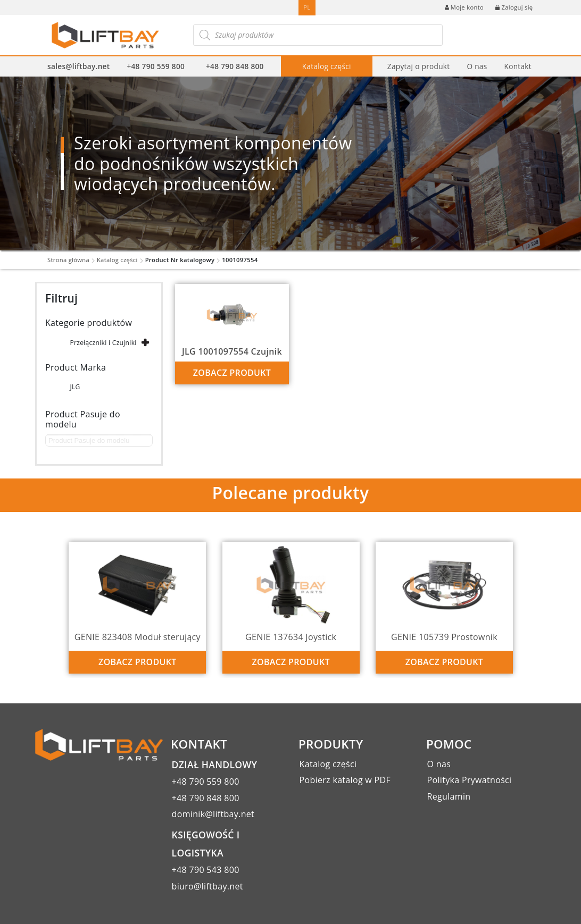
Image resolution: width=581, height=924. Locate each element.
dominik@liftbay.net (213, 814)
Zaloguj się (514, 7)
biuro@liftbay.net (207, 886)
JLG (75, 387)
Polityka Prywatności (470, 780)
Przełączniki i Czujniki (103, 343)
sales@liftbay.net (78, 66)
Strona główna (68, 260)
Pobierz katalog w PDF (345, 780)
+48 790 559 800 (156, 66)
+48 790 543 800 (206, 870)
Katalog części (327, 66)
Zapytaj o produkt (419, 66)
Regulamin (449, 796)
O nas (477, 66)
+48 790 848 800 (235, 66)
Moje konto (464, 7)
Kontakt (517, 66)
